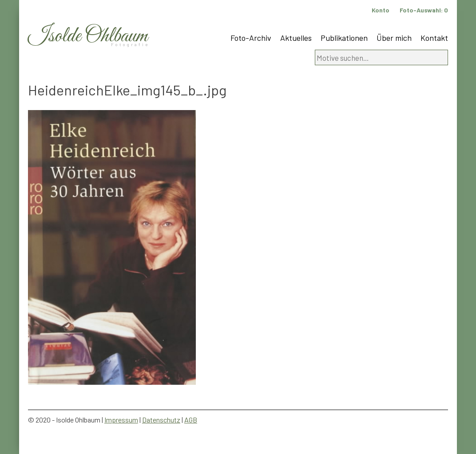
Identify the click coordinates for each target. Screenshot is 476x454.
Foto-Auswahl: (424, 10)
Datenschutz (161, 420)
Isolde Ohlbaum (88, 36)
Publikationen (344, 38)
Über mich (394, 38)
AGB (191, 420)
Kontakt (434, 38)
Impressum (121, 420)
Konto (381, 10)
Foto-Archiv (251, 38)
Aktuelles (296, 38)
